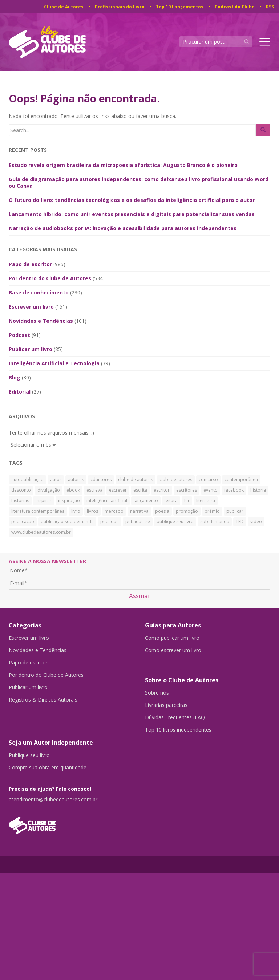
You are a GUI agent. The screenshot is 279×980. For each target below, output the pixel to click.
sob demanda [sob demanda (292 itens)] (215, 522)
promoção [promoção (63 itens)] (187, 511)
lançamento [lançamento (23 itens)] (146, 501)
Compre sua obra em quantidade (48, 768)
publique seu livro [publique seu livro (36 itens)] (175, 522)
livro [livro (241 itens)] (76, 511)
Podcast (19, 335)
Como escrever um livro (173, 650)
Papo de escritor (30, 264)
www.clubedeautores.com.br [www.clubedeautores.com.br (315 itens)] (41, 532)
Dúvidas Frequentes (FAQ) (176, 717)
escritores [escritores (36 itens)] (187, 490)
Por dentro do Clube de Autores (50, 278)
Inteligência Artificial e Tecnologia (54, 363)
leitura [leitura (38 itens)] (171, 501)
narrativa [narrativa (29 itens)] (139, 511)
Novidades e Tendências (41, 321)
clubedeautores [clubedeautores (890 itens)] (176, 479)
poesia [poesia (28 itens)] (162, 511)
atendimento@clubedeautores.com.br (53, 800)
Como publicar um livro (172, 638)
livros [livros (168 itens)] (92, 511)
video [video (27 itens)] (256, 522)
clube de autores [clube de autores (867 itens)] (136, 479)
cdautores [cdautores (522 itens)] (101, 479)
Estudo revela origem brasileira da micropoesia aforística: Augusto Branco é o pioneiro (123, 165)
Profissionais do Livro (120, 7)
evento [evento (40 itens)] (211, 490)
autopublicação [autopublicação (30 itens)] (27, 479)
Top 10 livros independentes (178, 730)
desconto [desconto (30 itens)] (21, 490)
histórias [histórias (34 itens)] (20, 501)
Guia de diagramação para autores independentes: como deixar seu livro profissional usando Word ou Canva (139, 182)
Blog (15, 377)
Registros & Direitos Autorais (43, 700)
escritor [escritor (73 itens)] (162, 490)
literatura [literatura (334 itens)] (206, 501)
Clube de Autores (64, 7)
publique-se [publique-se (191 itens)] (138, 522)
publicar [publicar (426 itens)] (235, 511)
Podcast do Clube (235, 7)
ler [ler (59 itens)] (187, 501)
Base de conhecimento (39, 292)
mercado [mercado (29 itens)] (114, 511)
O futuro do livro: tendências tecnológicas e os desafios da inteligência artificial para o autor (132, 200)
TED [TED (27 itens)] (240, 522)
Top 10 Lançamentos (180, 7)
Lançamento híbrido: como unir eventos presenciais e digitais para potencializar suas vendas (132, 214)
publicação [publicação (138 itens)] (23, 522)
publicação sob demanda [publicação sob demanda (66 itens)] (67, 522)
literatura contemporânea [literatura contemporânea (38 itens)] (38, 511)
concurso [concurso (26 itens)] (208, 479)
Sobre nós (157, 693)
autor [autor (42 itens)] (56, 479)
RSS (270, 7)
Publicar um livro (31, 349)
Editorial (20, 392)
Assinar (140, 596)
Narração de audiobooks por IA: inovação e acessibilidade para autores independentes (123, 228)
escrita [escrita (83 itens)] (140, 490)
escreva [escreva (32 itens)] (94, 490)
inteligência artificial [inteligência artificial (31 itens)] (107, 501)
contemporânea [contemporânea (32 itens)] (241, 479)
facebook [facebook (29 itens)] (234, 490)
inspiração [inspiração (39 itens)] (69, 501)
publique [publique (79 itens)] (110, 522)
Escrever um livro (31, 307)
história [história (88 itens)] (258, 490)
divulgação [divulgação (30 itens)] (49, 490)
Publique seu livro (29, 755)
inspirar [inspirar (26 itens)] (44, 501)
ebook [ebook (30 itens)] (73, 490)
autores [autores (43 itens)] (76, 479)
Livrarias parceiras (166, 705)
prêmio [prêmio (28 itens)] (212, 511)
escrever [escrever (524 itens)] (118, 490)
